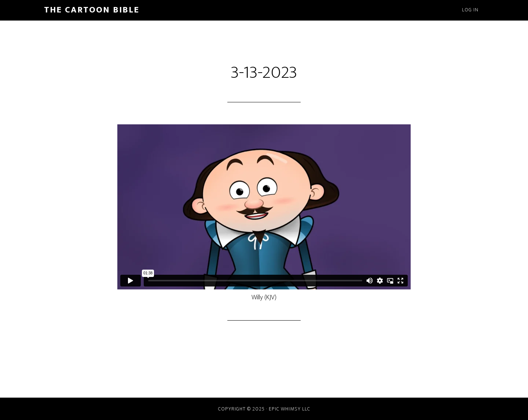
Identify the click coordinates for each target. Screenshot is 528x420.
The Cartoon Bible (92, 10)
